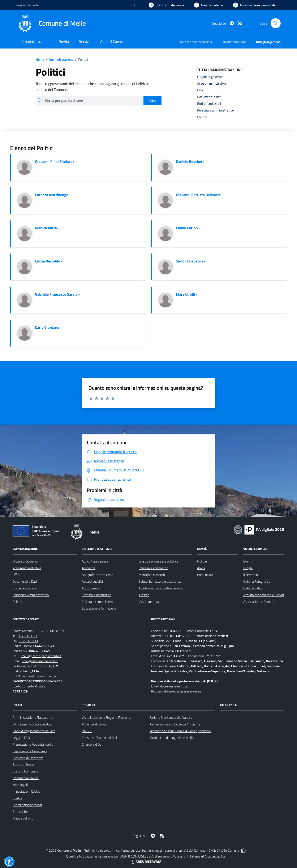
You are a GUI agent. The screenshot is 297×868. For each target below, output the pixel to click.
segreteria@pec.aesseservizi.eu (179, 691)
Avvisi (201, 568)
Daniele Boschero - (191, 162)
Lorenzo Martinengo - (53, 195)
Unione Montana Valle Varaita (171, 717)
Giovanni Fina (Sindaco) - (56, 162)
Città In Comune (228, 850)
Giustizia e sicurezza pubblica (158, 561)
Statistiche (20, 812)
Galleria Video (253, 588)
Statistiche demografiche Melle (172, 738)
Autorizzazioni (91, 588)
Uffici (16, 575)
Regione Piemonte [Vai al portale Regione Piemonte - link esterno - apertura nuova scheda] (27, 5)
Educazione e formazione (99, 608)
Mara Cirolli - (187, 294)
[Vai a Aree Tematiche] (208, 5)
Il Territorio (251, 575)
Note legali (20, 785)
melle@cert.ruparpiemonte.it (41, 656)
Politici (17, 602)
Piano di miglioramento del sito (34, 731)
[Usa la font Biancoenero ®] (166, 5)
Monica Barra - (47, 228)
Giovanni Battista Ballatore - (199, 195)
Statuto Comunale (25, 771)
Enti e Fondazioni (25, 588)
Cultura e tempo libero (97, 602)
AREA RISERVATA (146, 861)
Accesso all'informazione (196, 42)
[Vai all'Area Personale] (254, 5)
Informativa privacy (26, 778)
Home (40, 59)
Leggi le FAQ (21, 738)
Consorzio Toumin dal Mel (99, 738)
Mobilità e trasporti (152, 575)
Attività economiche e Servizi (264, 595)
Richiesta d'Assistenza (28, 758)
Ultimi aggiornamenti (27, 805)
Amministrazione (59, 59)
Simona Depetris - (191, 261)
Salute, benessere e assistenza (160, 581)
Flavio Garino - (188, 228)
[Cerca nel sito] (276, 23)
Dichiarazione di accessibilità (32, 724)
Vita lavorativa (149, 602)
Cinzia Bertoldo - (49, 261)
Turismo (144, 595)
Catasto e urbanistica (96, 595)
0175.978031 (28, 636)
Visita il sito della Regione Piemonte (107, 717)
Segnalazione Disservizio (30, 751)
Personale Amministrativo (31, 595)
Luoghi (248, 568)
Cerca (152, 101)
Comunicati (205, 575)
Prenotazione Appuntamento (33, 744)
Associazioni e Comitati (259, 602)
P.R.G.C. (87, 731)
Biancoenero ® (165, 856)
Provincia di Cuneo (94, 724)
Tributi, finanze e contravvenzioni (161, 588)
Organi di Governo (25, 561)
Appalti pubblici (92, 581)
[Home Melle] (51, 23)
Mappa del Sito (23, 818)
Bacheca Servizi (23, 764)
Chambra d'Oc (92, 744)
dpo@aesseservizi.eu (175, 686)
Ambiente (89, 568)
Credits (17, 798)
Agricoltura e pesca (95, 561)
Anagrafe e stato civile (97, 575)
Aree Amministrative (27, 568)
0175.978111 (28, 641)
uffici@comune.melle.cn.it (40, 661)
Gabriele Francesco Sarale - (57, 294)
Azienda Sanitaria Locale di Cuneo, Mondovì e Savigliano (189, 731)
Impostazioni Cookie (26, 791)
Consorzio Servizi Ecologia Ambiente (175, 724)
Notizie (202, 561)
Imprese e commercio (153, 568)
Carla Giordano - (48, 327)
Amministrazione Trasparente (33, 717)
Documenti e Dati (25, 581)
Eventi (248, 561)
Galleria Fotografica (257, 581)
